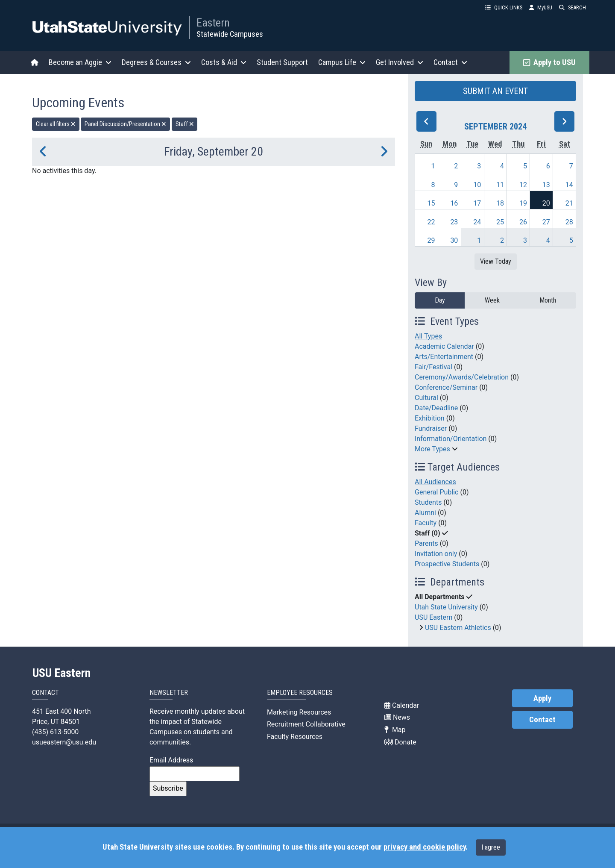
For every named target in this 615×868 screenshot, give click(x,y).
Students (428, 502)
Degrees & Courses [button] (156, 62)
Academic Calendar (444, 346)
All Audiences (435, 482)
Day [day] (440, 300)
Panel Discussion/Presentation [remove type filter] (125, 124)
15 (431, 203)
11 (500, 185)
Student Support (282, 62)
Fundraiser (431, 428)
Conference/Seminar (446, 387)
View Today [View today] (496, 261)
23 (454, 222)
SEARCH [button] (573, 7)
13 (546, 185)
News (397, 717)
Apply (542, 698)
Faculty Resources (295, 737)
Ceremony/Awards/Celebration (462, 377)
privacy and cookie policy (425, 847)
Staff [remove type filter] (185, 124)
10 (477, 185)
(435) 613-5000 (55, 732)
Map (395, 730)
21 (569, 203)
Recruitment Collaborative (306, 724)
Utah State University (446, 607)
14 (569, 185)
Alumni (425, 513)
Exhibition (430, 418)
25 (500, 222)
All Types (428, 336)
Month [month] (548, 300)
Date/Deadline (436, 408)
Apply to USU (549, 62)
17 (477, 203)
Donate (400, 742)
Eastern (213, 23)
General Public (436, 492)
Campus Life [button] (342, 62)
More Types (432, 449)
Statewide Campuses (230, 34)
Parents (426, 543)
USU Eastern (433, 617)
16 (454, 203)
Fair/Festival (433, 367)
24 (477, 222)
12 (523, 185)
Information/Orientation (451, 439)
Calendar (402, 705)
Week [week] (492, 300)
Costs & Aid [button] (224, 62)
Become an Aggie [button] (80, 62)
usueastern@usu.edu (64, 742)
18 (500, 203)
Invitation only (436, 554)
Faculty (426, 523)
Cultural (426, 398)
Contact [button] (450, 62)
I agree (491, 847)
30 (454, 240)
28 (569, 222)
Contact (542, 720)
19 (523, 203)
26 (523, 222)
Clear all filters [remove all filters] (56, 124)
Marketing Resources (299, 712)
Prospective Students (447, 564)
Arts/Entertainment (444, 357)
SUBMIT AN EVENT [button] (495, 91)
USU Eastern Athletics (458, 628)
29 (431, 240)
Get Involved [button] (400, 62)
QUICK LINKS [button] (504, 7)
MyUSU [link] (541, 7)
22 (431, 222)
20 (546, 203)
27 (546, 222)
